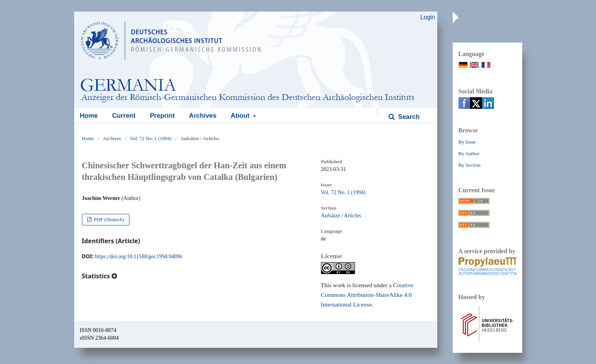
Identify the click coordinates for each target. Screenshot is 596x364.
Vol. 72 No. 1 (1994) (150, 138)
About (241, 116)
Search (408, 117)
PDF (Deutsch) (109, 219)
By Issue (467, 142)
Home (89, 116)
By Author (469, 153)
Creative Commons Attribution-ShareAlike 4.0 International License (367, 295)
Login (428, 17)
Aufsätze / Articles (341, 216)
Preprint (162, 116)
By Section (469, 165)
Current (124, 116)
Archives (203, 116)
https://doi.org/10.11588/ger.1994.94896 (139, 256)
